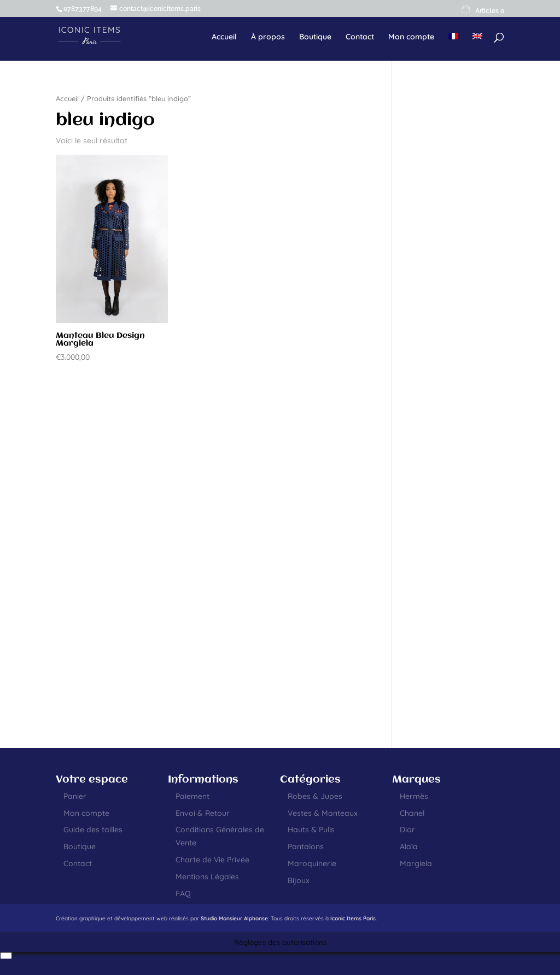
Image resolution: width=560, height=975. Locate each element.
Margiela (416, 863)
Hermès (414, 796)
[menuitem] (453, 45)
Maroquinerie (312, 863)
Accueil (224, 37)
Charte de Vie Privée (212, 860)
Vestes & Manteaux (323, 813)
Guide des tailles (93, 830)
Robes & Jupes (315, 796)
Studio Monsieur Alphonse (234, 918)
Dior (407, 830)
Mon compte (411, 37)
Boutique (315, 37)
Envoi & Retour (203, 813)
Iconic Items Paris (353, 918)
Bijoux (299, 880)
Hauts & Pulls (311, 830)
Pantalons (306, 846)
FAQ (183, 894)
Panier (75, 796)
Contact (360, 37)
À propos (268, 37)
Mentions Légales (207, 877)
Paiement (192, 796)
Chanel (412, 813)
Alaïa (409, 846)
